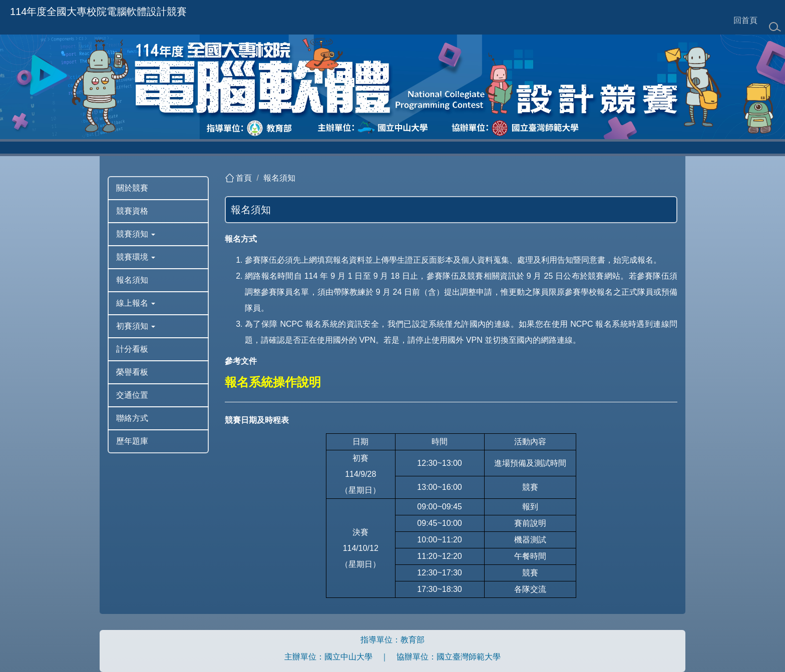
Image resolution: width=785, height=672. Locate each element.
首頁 (244, 178)
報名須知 (279, 178)
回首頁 (745, 20)
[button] (158, 234)
